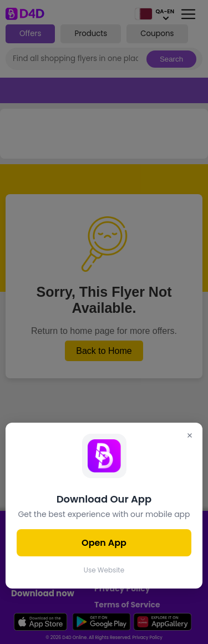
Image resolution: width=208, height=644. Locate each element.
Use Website (104, 570)
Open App (104, 543)
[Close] (190, 436)
